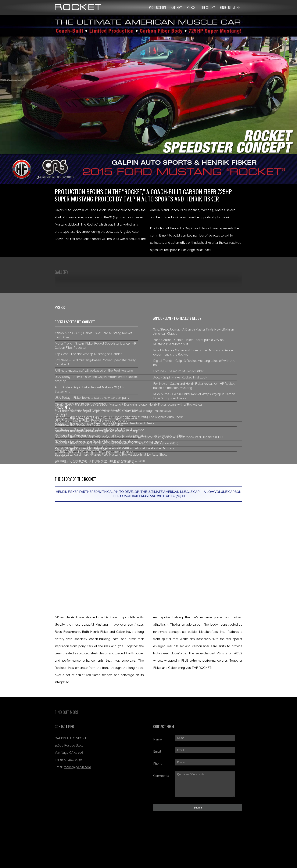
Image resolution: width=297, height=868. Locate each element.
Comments (161, 776)
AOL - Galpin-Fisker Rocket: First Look (180, 377)
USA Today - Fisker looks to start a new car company (92, 398)
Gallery (176, 7)
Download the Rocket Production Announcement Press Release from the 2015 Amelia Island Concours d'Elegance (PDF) (139, 437)
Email (157, 752)
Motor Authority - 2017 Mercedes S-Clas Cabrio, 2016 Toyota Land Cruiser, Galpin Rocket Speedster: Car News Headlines (94, 452)
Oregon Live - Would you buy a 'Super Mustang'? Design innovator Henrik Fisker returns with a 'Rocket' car (129, 405)
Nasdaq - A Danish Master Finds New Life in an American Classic (100, 461)
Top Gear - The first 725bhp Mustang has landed (89, 354)
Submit (198, 808)
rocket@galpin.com (77, 767)
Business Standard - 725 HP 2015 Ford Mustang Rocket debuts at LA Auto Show (111, 455)
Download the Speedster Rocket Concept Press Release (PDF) (99, 418)
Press (191, 7)
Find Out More (230, 7)
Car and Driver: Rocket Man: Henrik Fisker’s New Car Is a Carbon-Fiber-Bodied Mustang (115, 448)
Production (157, 7)
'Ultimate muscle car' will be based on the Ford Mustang (94, 371)
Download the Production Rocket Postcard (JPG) (89, 425)
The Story (208, 7)
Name (157, 739)
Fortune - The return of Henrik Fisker (178, 371)
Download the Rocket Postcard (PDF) (81, 450)
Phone (158, 764)
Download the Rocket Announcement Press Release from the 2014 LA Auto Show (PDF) (116, 443)
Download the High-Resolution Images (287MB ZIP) (91, 431)
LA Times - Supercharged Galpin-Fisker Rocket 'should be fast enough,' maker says (113, 411)
